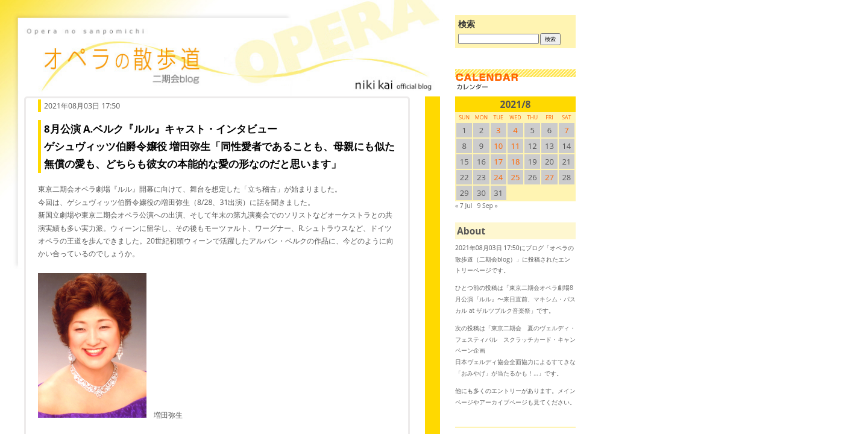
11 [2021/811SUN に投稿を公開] (516, 146)
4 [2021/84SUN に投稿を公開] (515, 130)
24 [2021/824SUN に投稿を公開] (498, 177)
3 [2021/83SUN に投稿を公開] (498, 130)
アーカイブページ (503, 402)
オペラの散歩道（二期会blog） (229, 57)
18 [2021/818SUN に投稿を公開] (516, 162)
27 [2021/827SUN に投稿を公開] (549, 177)
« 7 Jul (464, 206)
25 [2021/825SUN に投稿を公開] (516, 177)
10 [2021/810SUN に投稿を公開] (498, 146)
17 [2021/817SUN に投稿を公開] (498, 162)
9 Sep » (487, 206)
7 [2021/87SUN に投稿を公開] (566, 130)
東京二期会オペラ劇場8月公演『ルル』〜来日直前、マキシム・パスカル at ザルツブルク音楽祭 (515, 299)
